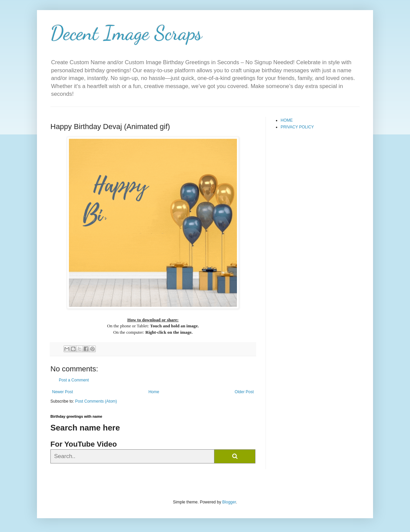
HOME (287, 120)
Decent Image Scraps (126, 33)
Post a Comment (74, 380)
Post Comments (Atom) (96, 401)
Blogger (229, 502)
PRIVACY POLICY (297, 127)
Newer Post (63, 392)
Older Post (244, 392)
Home (154, 392)
